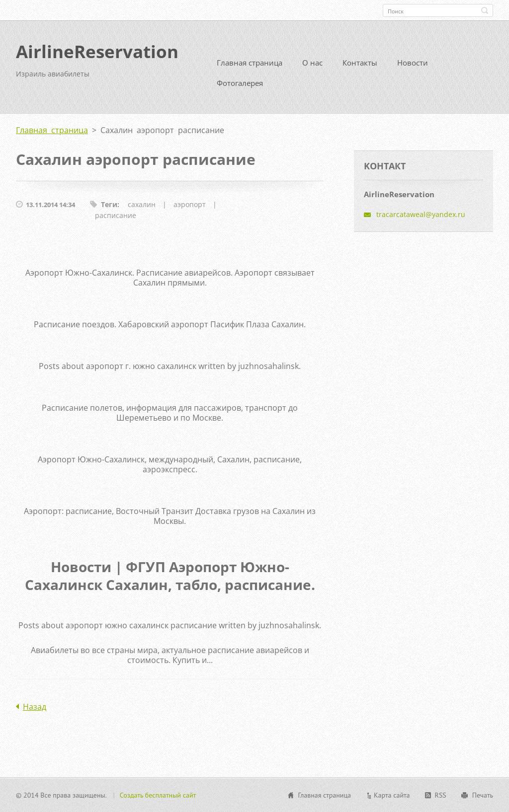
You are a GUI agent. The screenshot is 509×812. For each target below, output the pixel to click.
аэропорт (190, 204)
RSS (441, 795)
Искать (485, 10)
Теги (109, 204)
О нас (312, 63)
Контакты (360, 63)
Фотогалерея (240, 83)
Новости (413, 63)
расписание (116, 215)
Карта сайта (392, 795)
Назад (35, 707)
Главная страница (250, 63)
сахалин (142, 204)
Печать (483, 795)
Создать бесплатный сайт (158, 795)
